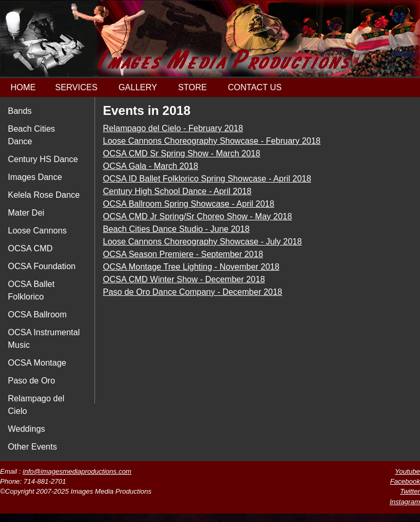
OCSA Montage (37, 363)
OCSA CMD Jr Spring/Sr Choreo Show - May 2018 (197, 216)
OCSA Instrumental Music (44, 339)
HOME (23, 87)
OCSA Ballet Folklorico (31, 290)
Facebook (405, 481)
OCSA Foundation (42, 266)
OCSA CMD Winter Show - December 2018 (184, 279)
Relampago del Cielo (36, 405)
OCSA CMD (30, 248)
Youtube (407, 471)
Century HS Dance (43, 159)
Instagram (405, 502)
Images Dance (35, 177)
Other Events (32, 447)
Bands (20, 111)
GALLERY (138, 87)
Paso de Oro (31, 381)
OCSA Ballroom (37, 315)
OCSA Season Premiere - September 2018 (183, 254)
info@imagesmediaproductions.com (77, 471)
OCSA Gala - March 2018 (150, 166)
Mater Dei (26, 213)
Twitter (410, 491)
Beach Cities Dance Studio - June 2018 (176, 229)
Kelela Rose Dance (44, 195)
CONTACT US (255, 87)
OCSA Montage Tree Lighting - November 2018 (191, 267)
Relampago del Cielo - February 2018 (173, 128)
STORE (192, 87)
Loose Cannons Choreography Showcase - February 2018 (212, 141)
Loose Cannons (37, 231)
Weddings (27, 429)
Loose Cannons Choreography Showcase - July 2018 (202, 242)
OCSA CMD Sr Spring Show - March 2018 (182, 153)
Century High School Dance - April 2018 (177, 191)
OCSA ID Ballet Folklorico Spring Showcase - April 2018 (207, 179)
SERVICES (76, 87)
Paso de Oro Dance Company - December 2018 (193, 292)
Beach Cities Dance (31, 135)
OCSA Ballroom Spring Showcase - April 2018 (188, 204)
